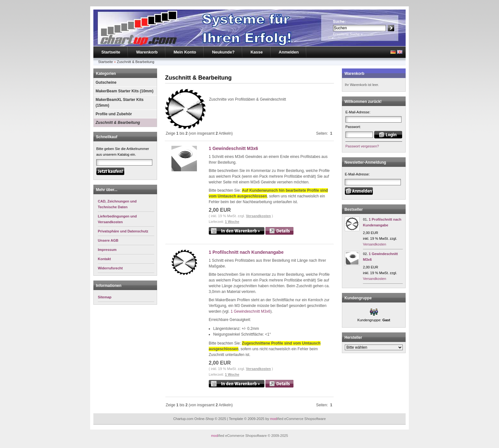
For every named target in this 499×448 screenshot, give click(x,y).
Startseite (111, 52)
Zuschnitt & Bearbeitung (136, 62)
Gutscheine (106, 82)
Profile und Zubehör (114, 114)
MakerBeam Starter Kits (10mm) (124, 91)
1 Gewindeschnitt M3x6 (233, 148)
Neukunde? (223, 52)
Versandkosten (258, 216)
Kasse (257, 52)
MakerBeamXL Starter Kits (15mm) (120, 103)
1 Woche (232, 222)
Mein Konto (185, 52)
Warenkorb (147, 52)
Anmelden (289, 52)
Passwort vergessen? (362, 146)
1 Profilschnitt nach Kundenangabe (246, 252)
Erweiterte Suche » (348, 34)
